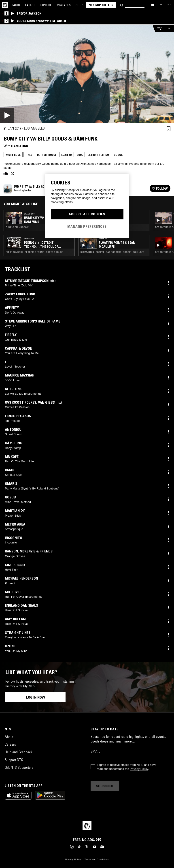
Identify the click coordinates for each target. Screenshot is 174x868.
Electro (67, 155)
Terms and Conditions (97, 859)
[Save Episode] (169, 128)
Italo (29, 155)
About (9, 737)
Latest (30, 5)
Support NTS (14, 760)
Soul (80, 155)
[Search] (122, 5)
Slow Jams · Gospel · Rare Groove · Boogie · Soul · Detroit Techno (114, 252)
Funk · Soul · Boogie (17, 227)
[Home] (5, 5)
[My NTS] (161, 5)
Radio (16, 5)
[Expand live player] (169, 28)
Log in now (36, 697)
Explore (46, 5)
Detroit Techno (98, 155)
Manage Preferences (87, 226)
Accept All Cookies (87, 214)
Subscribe (105, 786)
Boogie (118, 155)
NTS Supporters (101, 5)
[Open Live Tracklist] (158, 28)
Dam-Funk (20, 146)
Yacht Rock (13, 155)
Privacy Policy (139, 769)
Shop (79, 5)
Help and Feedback (19, 752)
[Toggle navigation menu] (169, 5)
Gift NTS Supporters (19, 767)
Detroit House (47, 155)
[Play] (87, 74)
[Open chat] (153, 5)
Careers (10, 744)
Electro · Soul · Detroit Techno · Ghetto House (34, 252)
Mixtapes (64, 5)
